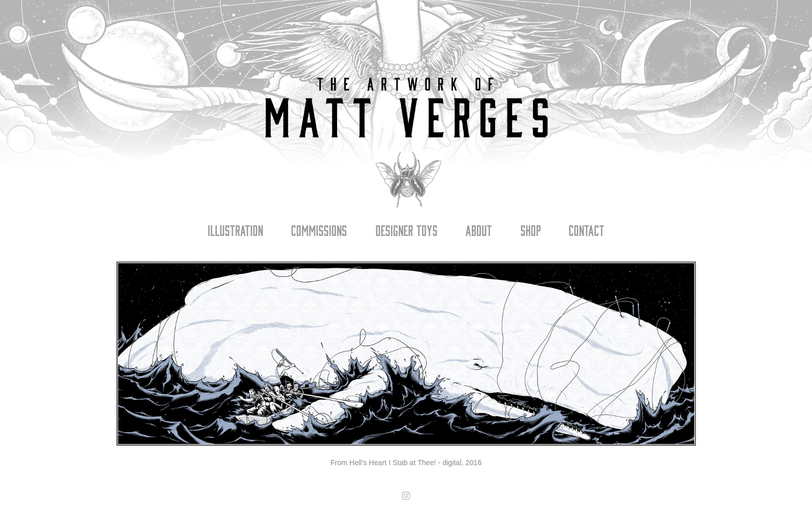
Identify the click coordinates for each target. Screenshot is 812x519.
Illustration (235, 230)
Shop (531, 230)
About (479, 230)
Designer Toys (407, 230)
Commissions (319, 230)
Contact (586, 230)
